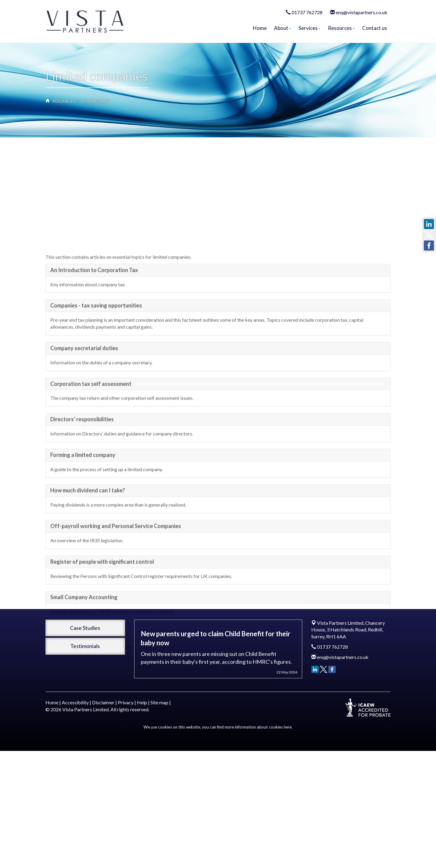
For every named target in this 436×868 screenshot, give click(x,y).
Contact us (375, 28)
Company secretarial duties (84, 389)
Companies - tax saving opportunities (96, 346)
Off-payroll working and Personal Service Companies (116, 567)
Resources (341, 28)
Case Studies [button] (85, 628)
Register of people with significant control (102, 602)
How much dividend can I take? (88, 531)
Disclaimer (103, 702)
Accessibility (75, 702)
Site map (159, 702)
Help (142, 702)
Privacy (126, 702)
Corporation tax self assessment (91, 424)
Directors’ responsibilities (82, 460)
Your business (96, 101)
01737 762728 (307, 12)
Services (310, 28)
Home (260, 28)
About (283, 28)
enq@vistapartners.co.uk (362, 12)
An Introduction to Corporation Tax (94, 311)
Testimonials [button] (85, 646)
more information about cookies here (258, 727)
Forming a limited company (83, 496)
